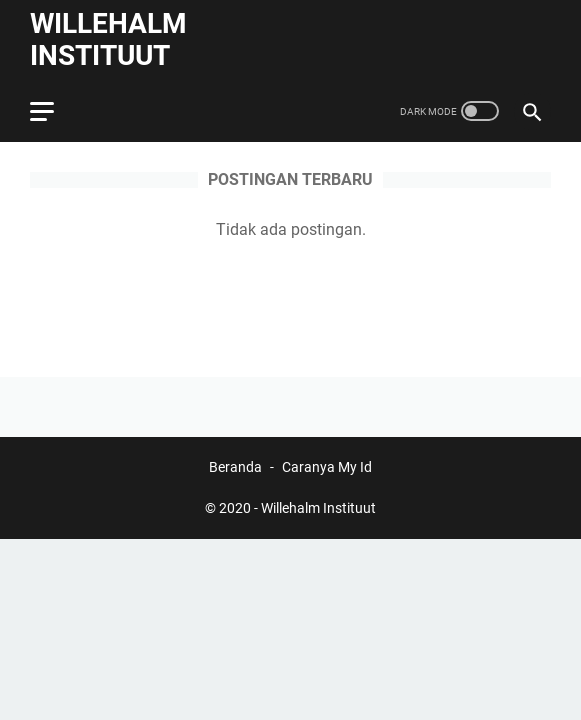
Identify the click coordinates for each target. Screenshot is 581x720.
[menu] (54, 111)
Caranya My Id (327, 467)
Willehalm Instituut (108, 39)
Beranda (235, 467)
